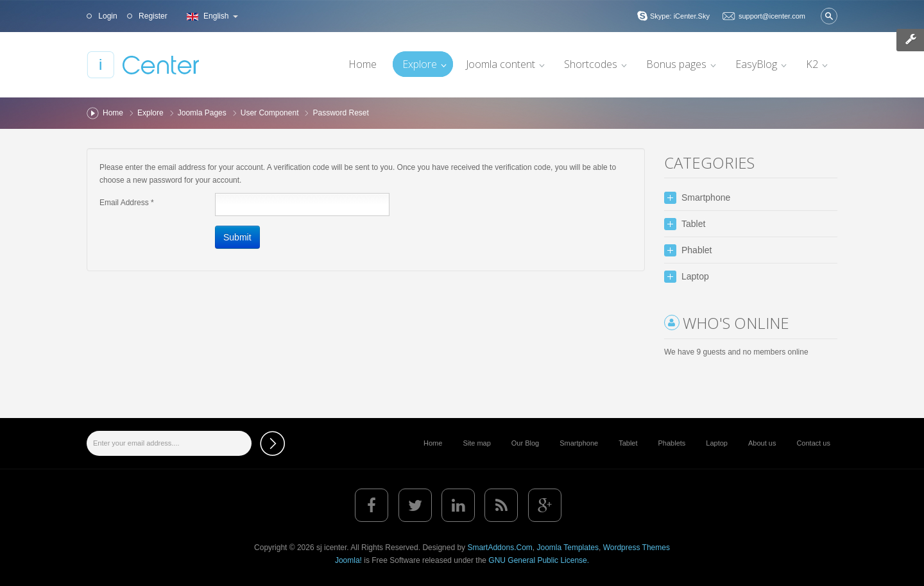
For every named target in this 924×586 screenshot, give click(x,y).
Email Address (127, 203)
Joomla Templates (568, 548)
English (211, 16)
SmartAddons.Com (500, 548)
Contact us (813, 443)
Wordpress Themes (637, 548)
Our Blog (525, 443)
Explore (150, 113)
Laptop (717, 443)
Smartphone (579, 443)
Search (829, 16)
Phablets (672, 443)
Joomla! (348, 560)
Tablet (628, 443)
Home (113, 113)
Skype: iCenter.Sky (680, 16)
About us (762, 443)
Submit (237, 237)
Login (107, 16)
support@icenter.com (772, 16)
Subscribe (272, 443)
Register (152, 16)
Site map (476, 443)
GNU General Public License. (539, 560)
